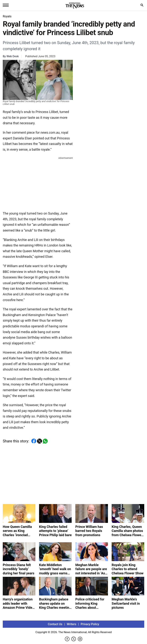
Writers (72, 624)
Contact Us (55, 624)
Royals (7, 16)
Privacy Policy (90, 624)
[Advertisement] (38, 183)
